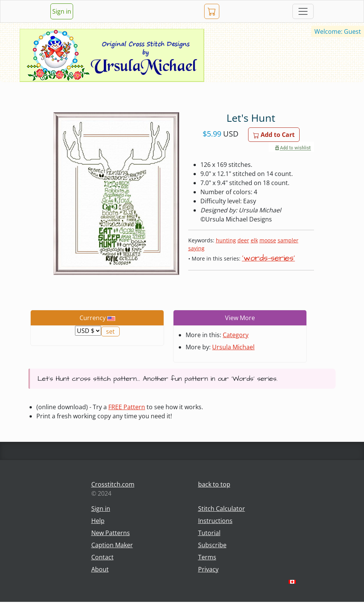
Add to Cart (274, 135)
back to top (214, 484)
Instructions (215, 521)
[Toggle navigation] (303, 11)
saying (196, 248)
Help (98, 521)
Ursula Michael (233, 347)
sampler (288, 240)
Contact (102, 557)
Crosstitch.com (113, 484)
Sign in (62, 11)
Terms (207, 557)
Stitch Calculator (222, 509)
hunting (226, 240)
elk (254, 240)
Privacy (208, 569)
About (100, 569)
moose (268, 240)
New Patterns (111, 533)
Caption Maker (112, 545)
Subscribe (212, 545)
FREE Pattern (127, 407)
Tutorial (209, 533)
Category (236, 335)
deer (243, 240)
